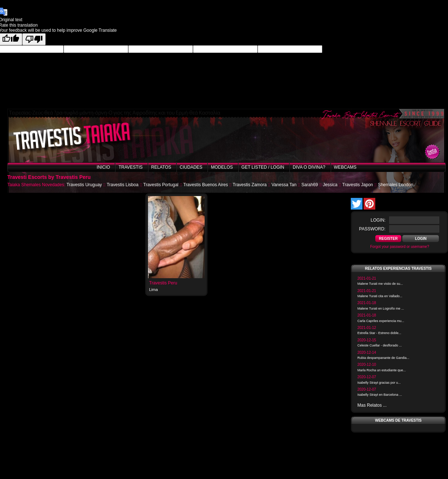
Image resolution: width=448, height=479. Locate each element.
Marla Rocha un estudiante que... (382, 370)
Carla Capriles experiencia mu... (381, 321)
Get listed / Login (263, 167)
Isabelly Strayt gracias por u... (379, 383)
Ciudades (191, 167)
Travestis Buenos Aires (205, 185)
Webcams (345, 167)
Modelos (222, 167)
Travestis (130, 167)
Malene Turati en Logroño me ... (381, 309)
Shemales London (396, 185)
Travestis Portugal (161, 185)
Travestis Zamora (250, 185)
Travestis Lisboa (123, 185)
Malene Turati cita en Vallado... (380, 296)
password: (372, 229)
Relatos (161, 167)
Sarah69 (310, 185)
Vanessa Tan (284, 185)
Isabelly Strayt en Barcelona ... (380, 395)
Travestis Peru (163, 283)
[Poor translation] (34, 39)
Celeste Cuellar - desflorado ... (380, 345)
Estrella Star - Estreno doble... (379, 333)
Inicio (103, 167)
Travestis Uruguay (84, 185)
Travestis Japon (358, 185)
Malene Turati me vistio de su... (380, 284)
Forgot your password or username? (400, 247)
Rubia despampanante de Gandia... (383, 358)
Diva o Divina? (309, 167)
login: (378, 220)
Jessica (330, 185)
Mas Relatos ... (372, 405)
